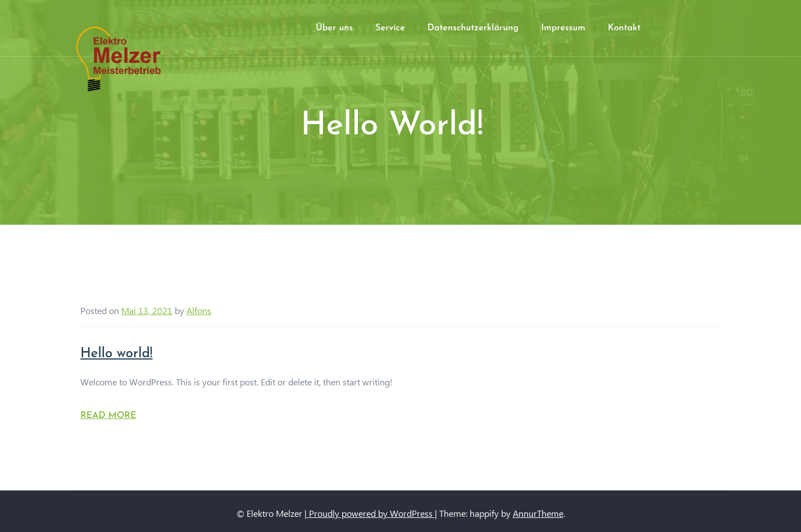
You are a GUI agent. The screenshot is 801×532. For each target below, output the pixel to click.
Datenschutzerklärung (473, 28)
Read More (108, 416)
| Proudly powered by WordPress (370, 513)
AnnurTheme (538, 513)
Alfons (199, 310)
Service (390, 28)
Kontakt (624, 28)
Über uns (334, 28)
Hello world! (117, 354)
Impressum (563, 28)
